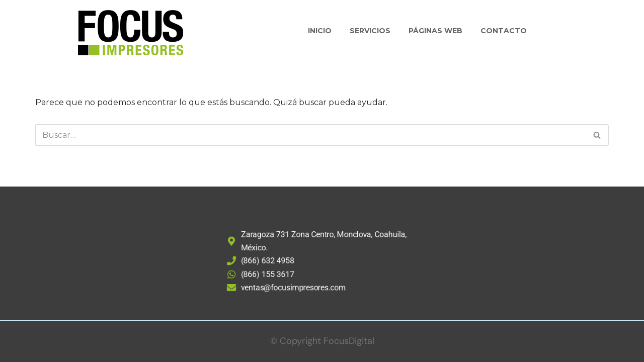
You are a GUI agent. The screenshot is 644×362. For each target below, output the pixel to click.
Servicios (370, 31)
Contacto (504, 31)
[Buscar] (311, 135)
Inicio (320, 31)
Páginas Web (435, 31)
